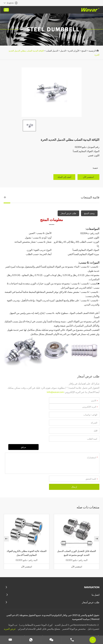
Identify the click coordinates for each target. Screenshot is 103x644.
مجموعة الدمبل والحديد (77, 626)
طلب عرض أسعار (68, 213)
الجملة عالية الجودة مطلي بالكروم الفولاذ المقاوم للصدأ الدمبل (27, 538)
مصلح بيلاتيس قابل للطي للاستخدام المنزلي (39, 614)
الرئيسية (92, 51)
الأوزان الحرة (74, 51)
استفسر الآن (76, 552)
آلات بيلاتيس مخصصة (88, 622)
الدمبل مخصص (56, 626)
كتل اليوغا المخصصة (66, 622)
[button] (6, 524)
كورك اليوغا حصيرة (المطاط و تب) (36, 610)
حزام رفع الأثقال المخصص (41, 622)
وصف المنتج (89, 213)
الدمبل (63, 51)
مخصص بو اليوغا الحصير (74, 614)
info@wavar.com (55, 392)
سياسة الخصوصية (81, 604)
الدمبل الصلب (52, 51)
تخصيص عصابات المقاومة (34, 626)
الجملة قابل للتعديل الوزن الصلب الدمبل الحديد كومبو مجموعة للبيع (77, 538)
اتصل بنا (95, 580)
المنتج (84, 51)
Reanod (95, 604)
